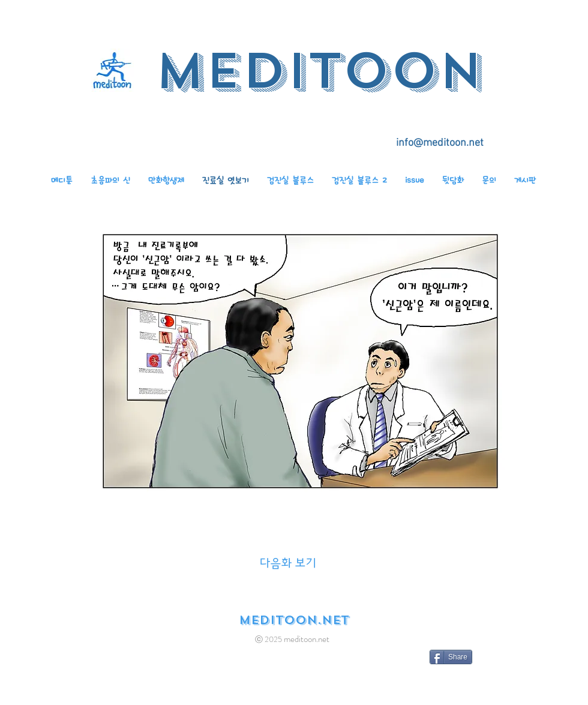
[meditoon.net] (294, 620)
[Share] (451, 657)
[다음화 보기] (288, 563)
